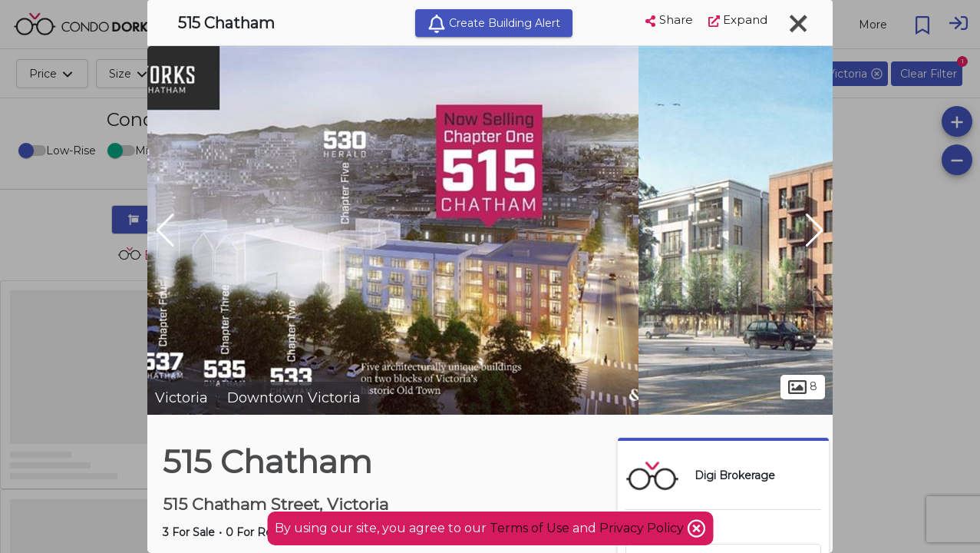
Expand (738, 20)
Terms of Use (530, 528)
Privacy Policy (643, 528)
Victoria (181, 398)
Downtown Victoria (294, 398)
